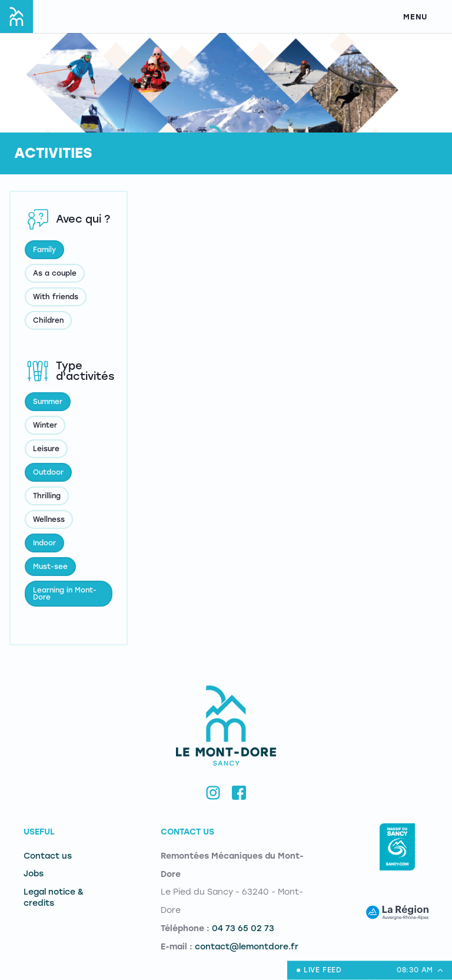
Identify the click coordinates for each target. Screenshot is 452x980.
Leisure (46, 449)
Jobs (34, 874)
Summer (48, 402)
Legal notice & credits (54, 898)
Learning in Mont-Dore (65, 594)
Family (44, 250)
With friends (56, 297)
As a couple (55, 273)
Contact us (48, 856)
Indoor (44, 543)
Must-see (50, 567)
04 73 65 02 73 (243, 928)
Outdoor (48, 472)
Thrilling (47, 496)
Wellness (49, 519)
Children (48, 320)
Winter (45, 425)
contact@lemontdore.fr (247, 947)
